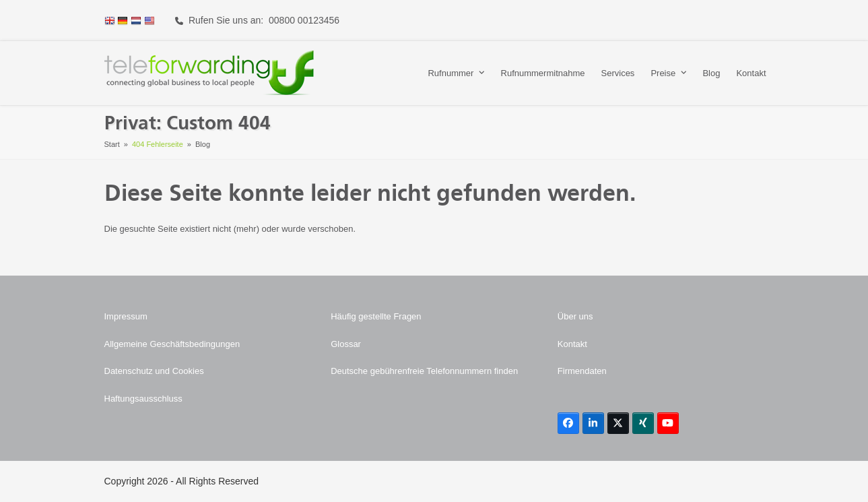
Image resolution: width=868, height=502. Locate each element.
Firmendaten (582, 371)
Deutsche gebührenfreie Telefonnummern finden (424, 371)
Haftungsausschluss (143, 399)
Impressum (126, 316)
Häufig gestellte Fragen (376, 316)
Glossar (346, 344)
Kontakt (572, 344)
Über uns (575, 316)
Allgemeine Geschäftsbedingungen (172, 344)
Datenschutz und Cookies (154, 371)
